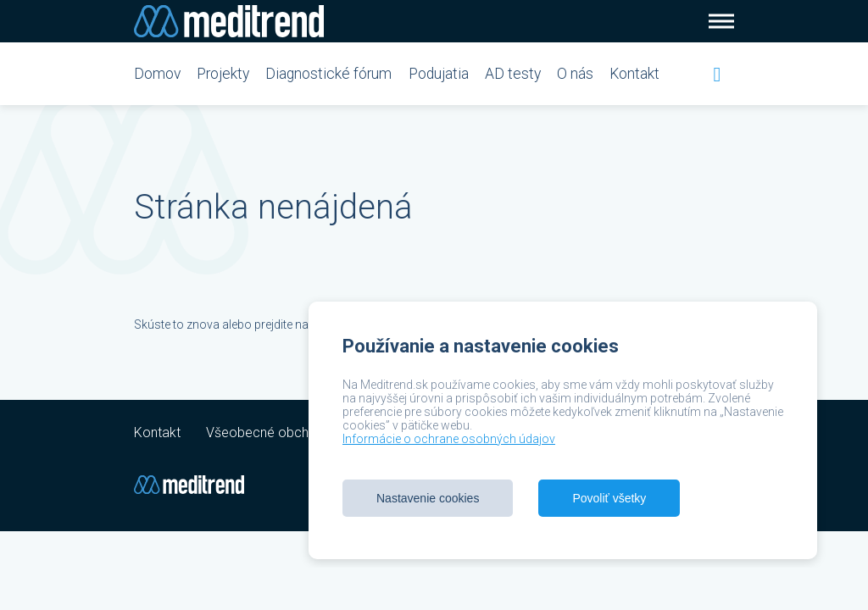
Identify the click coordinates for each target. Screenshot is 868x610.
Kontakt (634, 74)
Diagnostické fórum (328, 74)
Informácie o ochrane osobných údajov (449, 439)
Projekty (223, 74)
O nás (575, 74)
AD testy (513, 74)
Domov (157, 74)
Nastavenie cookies (428, 498)
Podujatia (439, 74)
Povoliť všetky (609, 498)
